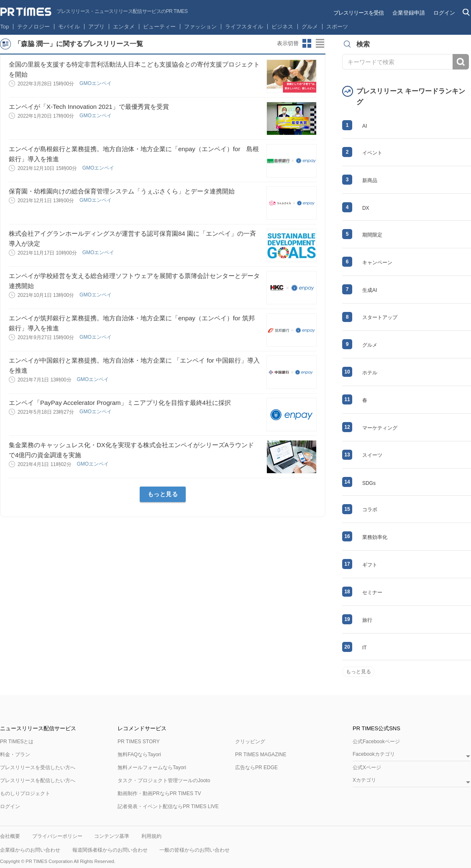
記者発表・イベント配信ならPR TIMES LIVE (168, 806)
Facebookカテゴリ (374, 754)
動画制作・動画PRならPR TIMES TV (159, 793)
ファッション (200, 27)
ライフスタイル (244, 27)
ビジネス (282, 27)
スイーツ (372, 455)
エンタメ (124, 27)
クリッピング (250, 742)
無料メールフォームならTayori (152, 768)
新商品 (370, 180)
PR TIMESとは (17, 742)
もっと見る (163, 494)
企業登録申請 (409, 13)
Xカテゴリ (364, 780)
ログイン (444, 13)
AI (365, 126)
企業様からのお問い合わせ (30, 850)
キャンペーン (377, 263)
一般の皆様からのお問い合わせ (195, 850)
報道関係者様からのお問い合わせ (110, 850)
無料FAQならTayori (139, 755)
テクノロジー (33, 27)
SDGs (369, 483)
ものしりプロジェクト (25, 793)
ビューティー (159, 27)
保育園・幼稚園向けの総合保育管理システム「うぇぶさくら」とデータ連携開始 (122, 191)
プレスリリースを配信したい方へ (38, 780)
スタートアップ (380, 317)
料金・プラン (15, 755)
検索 (461, 62)
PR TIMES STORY (139, 742)
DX (366, 208)
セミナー (372, 592)
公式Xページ (367, 768)
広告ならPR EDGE (256, 768)
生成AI (370, 290)
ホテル (370, 373)
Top (5, 27)
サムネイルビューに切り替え (307, 44)
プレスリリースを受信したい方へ (38, 768)
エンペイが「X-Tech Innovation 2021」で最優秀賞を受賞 (89, 107)
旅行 (367, 620)
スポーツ (337, 27)
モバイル (69, 27)
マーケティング (380, 428)
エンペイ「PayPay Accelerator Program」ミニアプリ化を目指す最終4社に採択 (120, 403)
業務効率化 (375, 537)
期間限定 (372, 235)
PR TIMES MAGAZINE (261, 755)
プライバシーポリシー (57, 836)
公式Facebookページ (376, 742)
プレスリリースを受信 (358, 13)
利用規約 (151, 836)
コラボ (370, 510)
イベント (372, 153)
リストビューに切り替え (320, 44)
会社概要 (10, 836)
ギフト (370, 565)
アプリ (96, 27)
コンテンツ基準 (112, 836)
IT (365, 648)
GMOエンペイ (96, 83)
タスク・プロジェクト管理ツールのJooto (164, 780)
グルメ (310, 27)
